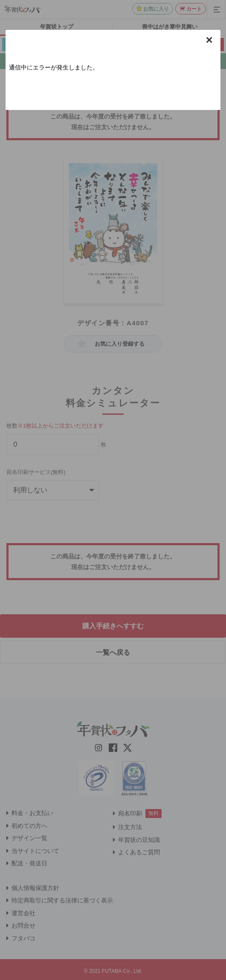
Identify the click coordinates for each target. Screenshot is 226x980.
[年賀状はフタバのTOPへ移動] (23, 9)
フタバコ (23, 938)
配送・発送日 (29, 863)
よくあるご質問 (139, 852)
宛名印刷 (130, 813)
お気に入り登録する (120, 344)
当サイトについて (35, 851)
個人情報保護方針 (35, 888)
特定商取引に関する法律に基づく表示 (62, 900)
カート (194, 9)
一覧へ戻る (113, 652)
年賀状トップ (57, 27)
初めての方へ (29, 826)
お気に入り (156, 9)
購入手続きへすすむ (113, 626)
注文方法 (130, 827)
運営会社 (23, 913)
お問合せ (23, 925)
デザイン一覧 (29, 838)
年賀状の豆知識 (139, 840)
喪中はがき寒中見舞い (170, 27)
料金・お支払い (32, 813)
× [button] (209, 40)
